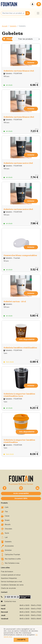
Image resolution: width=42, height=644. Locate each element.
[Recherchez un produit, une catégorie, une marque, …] (13, 13)
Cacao (5, 516)
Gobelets (13, 26)
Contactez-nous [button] (10, 602)
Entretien (6, 550)
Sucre (5, 533)
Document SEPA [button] (21, 499)
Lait (4, 538)
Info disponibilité (27, 339)
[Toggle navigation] (38, 13)
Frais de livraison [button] (7, 572)
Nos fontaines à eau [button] (10, 563)
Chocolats (7, 529)
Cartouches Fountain (10, 555)
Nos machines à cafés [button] (11, 559)
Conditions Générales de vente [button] (12, 585)
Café (5, 508)
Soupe (5, 520)
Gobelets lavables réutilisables (20, 348)
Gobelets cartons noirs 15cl (18, 163)
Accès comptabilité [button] (21, 493)
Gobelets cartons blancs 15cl (19, 71)
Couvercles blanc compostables (20, 255)
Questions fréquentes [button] (9, 578)
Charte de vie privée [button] (8, 588)
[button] (32, 4)
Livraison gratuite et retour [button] (11, 575)
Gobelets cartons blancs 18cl (19, 117)
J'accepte (21, 640)
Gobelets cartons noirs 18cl (18, 209)
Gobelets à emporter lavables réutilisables (19, 441)
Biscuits (6, 525)
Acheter (31, 63)
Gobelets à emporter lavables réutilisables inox (19, 395)
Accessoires (7, 546)
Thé (4, 512)
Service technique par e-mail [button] (11, 582)
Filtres (8, 39)
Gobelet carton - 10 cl (15, 301)
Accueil (5, 26)
